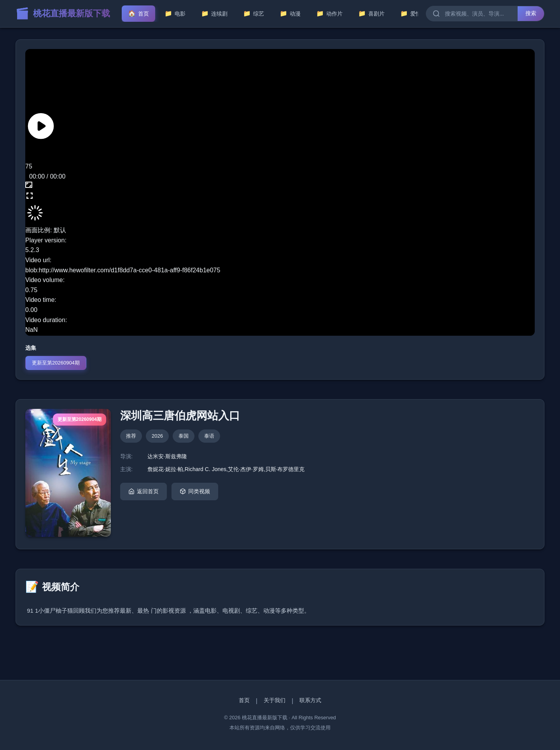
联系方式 (310, 700)
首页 (244, 700)
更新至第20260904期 (56, 363)
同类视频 (195, 491)
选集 (31, 348)
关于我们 (275, 700)
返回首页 (143, 491)
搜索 (531, 13)
